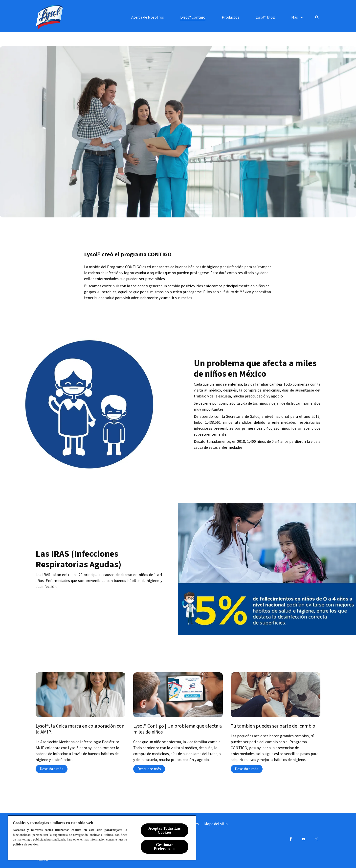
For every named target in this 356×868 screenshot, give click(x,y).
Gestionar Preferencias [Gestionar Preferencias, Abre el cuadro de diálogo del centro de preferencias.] (165, 847)
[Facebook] (291, 839)
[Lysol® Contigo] (193, 17)
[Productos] (231, 17)
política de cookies (25, 844)
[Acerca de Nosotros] (148, 17)
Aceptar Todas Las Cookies (164, 830)
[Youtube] (304, 839)
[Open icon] (317, 17)
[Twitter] (316, 839)
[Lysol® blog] (265, 17)
